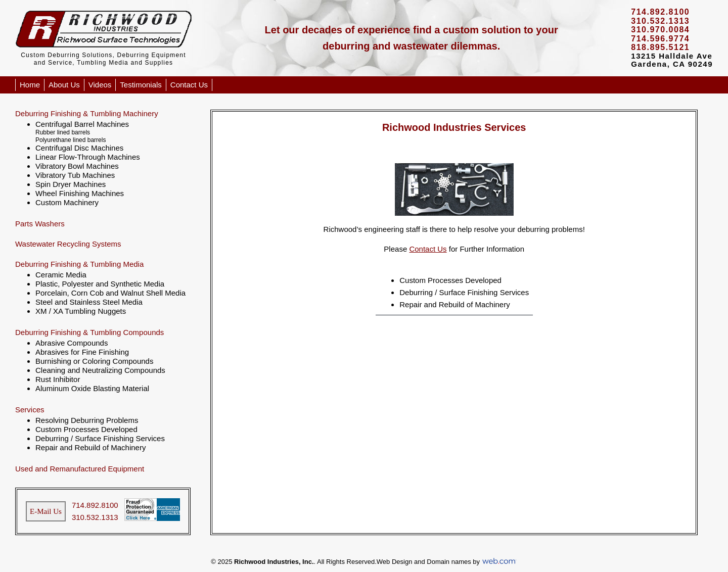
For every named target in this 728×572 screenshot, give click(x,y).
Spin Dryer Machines (71, 184)
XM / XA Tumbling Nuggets (81, 311)
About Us (64, 85)
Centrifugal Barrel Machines (82, 124)
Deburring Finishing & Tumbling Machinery (87, 113)
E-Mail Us (46, 511)
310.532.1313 (95, 517)
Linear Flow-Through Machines (88, 157)
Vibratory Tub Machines (75, 175)
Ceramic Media (61, 275)
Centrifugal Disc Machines (79, 148)
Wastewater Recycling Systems (68, 244)
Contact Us (189, 85)
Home (30, 85)
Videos (100, 85)
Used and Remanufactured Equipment (80, 469)
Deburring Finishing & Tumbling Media (79, 264)
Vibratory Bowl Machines (77, 166)
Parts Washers (40, 224)
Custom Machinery (67, 202)
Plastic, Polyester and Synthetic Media (100, 284)
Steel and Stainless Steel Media (89, 302)
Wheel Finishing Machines (80, 193)
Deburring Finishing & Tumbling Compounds (89, 332)
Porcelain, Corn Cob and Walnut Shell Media (110, 293)
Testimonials (141, 85)
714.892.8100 (95, 505)
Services (30, 410)
